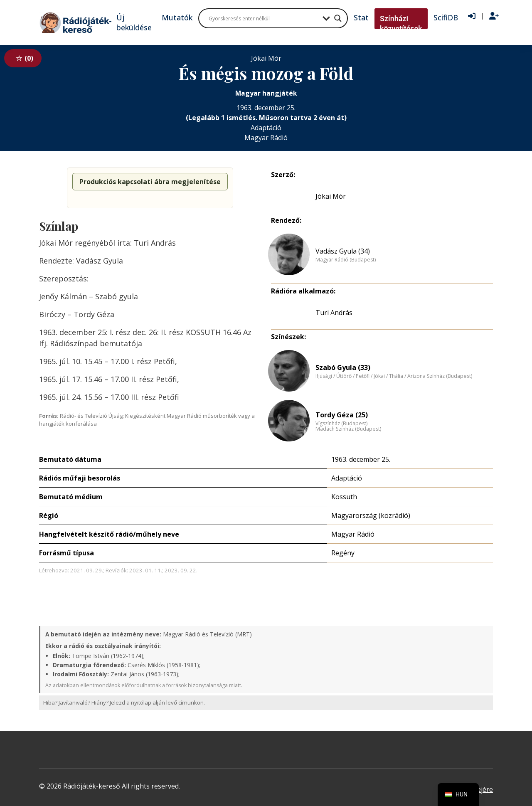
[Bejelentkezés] (472, 16)
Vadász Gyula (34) (343, 251)
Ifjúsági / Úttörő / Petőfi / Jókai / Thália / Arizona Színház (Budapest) (394, 376)
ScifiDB (446, 17)
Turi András (334, 313)
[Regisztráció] (494, 16)
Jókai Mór (331, 196)
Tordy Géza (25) (342, 415)
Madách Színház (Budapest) (348, 429)
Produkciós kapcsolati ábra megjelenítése (150, 182)
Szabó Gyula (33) (343, 367)
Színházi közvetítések (401, 23)
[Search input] (264, 18)
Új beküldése (134, 22)
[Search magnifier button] (338, 18)
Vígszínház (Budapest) (341, 424)
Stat (361, 17)
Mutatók (177, 17)
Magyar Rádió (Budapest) (346, 260)
